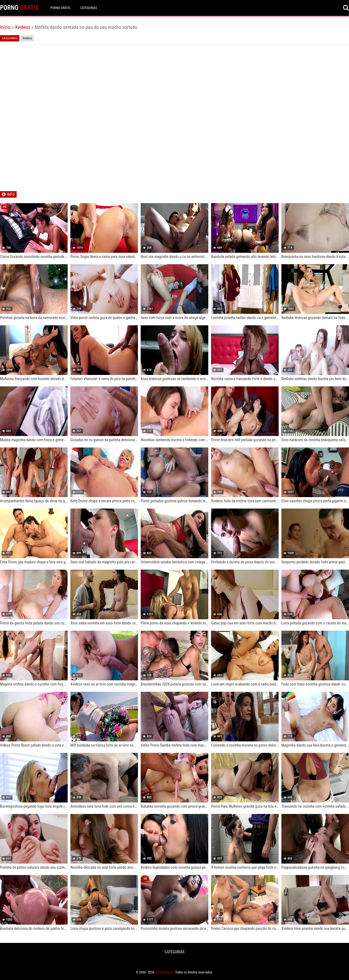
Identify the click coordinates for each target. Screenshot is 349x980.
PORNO (19, 8)
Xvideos (23, 27)
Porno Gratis (60, 8)
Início (5, 27)
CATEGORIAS (89, 8)
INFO (11, 194)
